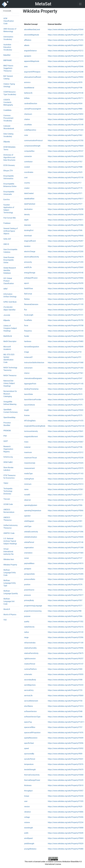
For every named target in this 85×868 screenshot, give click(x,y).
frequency (28, 331)
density (27, 215)
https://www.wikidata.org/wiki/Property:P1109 (66, 643)
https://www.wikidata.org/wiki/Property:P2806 (66, 812)
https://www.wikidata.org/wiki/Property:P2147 (66, 664)
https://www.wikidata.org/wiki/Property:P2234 (66, 822)
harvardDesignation (32, 347)
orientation (28, 553)
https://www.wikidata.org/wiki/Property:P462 (65, 135)
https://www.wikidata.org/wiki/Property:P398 (65, 680)
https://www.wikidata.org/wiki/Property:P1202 (66, 368)
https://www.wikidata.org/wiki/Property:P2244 (66, 569)
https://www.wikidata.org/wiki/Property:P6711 (66, 98)
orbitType (28, 526)
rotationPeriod (30, 664)
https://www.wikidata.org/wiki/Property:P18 (65, 352)
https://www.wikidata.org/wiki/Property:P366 (65, 616)
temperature (29, 764)
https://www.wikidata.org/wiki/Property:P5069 (66, 696)
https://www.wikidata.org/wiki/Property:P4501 (66, 45)
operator (27, 516)
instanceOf (28, 357)
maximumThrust (31, 458)
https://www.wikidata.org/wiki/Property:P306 (65, 505)
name (26, 489)
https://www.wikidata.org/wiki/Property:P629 (65, 807)
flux (26, 310)
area (26, 67)
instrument (28, 368)
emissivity (28, 262)
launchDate (29, 394)
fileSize (27, 299)
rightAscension (30, 659)
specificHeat (29, 743)
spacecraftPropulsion (32, 733)
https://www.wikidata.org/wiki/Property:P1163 (66, 474)
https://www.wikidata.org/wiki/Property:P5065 (66, 838)
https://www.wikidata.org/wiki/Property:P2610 (66, 785)
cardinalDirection (31, 104)
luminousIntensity (31, 431)
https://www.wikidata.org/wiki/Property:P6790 (66, 320)
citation (27, 119)
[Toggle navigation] (80, 4)
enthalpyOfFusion (31, 278)
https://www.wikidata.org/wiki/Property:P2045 (66, 537)
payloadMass (29, 563)
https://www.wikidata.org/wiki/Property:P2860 (66, 119)
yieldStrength (29, 844)
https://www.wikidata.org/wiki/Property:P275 (65, 415)
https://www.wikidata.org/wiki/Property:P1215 (66, 61)
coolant (27, 167)
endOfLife (28, 267)
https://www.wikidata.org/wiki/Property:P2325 (66, 463)
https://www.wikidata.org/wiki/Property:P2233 (66, 685)
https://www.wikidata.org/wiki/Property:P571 (65, 193)
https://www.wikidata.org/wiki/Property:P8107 (66, 151)
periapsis (28, 569)
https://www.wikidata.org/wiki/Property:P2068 (66, 775)
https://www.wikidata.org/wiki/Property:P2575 (66, 468)
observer (28, 500)
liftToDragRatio (30, 421)
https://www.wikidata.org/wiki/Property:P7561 (66, 373)
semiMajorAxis (30, 685)
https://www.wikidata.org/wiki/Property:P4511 (66, 220)
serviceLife (28, 696)
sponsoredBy (29, 754)
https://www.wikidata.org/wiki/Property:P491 (65, 521)
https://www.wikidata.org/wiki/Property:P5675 (66, 653)
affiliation (28, 40)
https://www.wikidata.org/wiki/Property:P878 (65, 82)
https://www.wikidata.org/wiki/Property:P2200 (66, 252)
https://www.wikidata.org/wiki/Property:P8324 (66, 336)
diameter (28, 225)
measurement (30, 468)
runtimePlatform (31, 669)
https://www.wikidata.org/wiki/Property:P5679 (66, 257)
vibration (28, 812)
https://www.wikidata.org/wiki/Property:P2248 (66, 72)
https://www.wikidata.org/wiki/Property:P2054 (66, 215)
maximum (28, 452)
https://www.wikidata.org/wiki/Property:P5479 (66, 770)
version (27, 807)
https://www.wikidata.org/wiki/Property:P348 (65, 711)
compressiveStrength (32, 146)
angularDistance (30, 51)
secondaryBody (30, 680)
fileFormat (28, 294)
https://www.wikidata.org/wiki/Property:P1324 (66, 130)
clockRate (28, 125)
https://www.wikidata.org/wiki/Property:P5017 (66, 199)
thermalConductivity (32, 775)
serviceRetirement (31, 701)
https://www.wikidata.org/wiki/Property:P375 (65, 405)
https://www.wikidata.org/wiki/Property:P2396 (66, 637)
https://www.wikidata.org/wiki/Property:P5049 (66, 347)
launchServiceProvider (33, 400)
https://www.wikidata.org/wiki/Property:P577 (65, 204)
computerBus (29, 151)
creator (27, 188)
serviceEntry (29, 690)
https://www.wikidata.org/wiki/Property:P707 (65, 727)
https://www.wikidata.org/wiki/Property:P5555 (66, 674)
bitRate (27, 98)
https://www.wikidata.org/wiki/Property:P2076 (66, 764)
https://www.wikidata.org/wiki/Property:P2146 (66, 542)
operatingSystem (31, 505)
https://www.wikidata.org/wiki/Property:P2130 (66, 178)
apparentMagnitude (32, 61)
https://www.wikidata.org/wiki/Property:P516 (65, 590)
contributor (28, 162)
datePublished (30, 204)
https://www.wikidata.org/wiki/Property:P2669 (66, 267)
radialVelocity (29, 627)
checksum (28, 114)
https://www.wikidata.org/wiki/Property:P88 (65, 611)
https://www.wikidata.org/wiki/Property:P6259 (66, 283)
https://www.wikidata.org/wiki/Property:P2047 (66, 246)
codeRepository (30, 130)
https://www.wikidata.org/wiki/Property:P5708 (66, 326)
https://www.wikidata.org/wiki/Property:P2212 (66, 51)
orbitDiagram (29, 521)
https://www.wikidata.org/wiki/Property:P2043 (66, 410)
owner (27, 558)
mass (26, 442)
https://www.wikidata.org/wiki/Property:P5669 (66, 146)
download (28, 236)
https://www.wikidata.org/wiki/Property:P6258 (66, 209)
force (26, 326)
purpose (27, 616)
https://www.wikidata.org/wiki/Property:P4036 (66, 289)
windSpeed (28, 838)
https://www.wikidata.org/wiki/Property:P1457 (66, 35)
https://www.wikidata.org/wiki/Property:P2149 (66, 125)
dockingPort (29, 230)
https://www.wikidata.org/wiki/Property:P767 (65, 162)
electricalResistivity (32, 257)
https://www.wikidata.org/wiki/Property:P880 (65, 109)
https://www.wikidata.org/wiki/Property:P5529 (66, 844)
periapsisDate (29, 574)
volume (27, 822)
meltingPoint (29, 479)
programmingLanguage (33, 606)
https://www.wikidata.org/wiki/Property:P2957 (66, 791)
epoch (27, 283)
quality (27, 622)
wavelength (29, 828)
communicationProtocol (33, 141)
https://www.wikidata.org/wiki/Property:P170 (65, 188)
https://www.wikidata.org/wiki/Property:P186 (65, 88)
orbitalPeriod (29, 542)
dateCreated (29, 193)
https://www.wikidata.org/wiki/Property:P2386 (66, 225)
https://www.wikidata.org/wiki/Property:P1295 (66, 262)
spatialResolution (31, 738)
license (27, 415)
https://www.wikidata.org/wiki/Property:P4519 (66, 563)
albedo (27, 45)
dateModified (29, 199)
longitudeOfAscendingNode (35, 426)
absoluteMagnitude (32, 35)
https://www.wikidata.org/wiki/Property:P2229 (66, 780)
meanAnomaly (30, 463)
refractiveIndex (30, 643)
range (26, 637)
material (27, 447)
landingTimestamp (31, 389)
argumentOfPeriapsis (32, 72)
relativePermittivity (31, 653)
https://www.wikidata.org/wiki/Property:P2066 (66, 278)
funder (27, 336)
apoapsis (28, 56)
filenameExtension (31, 304)
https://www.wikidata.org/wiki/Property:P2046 (66, 67)
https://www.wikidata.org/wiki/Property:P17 (65, 183)
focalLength (29, 315)
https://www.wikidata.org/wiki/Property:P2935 (66, 156)
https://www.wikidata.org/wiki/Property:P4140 (66, 93)
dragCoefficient (30, 241)
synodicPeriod (30, 759)
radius (27, 632)
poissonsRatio (30, 579)
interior (27, 373)
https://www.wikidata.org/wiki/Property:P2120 (66, 632)
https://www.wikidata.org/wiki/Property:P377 (65, 495)
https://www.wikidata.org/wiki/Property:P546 (65, 230)
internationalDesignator (33, 378)
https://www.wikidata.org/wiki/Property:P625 (65, 172)
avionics (27, 82)
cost (26, 178)
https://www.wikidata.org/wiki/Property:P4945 (66, 236)
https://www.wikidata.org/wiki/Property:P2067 (66, 442)
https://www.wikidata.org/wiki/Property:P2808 (66, 828)
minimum (28, 484)
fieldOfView (29, 289)
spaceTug (28, 722)
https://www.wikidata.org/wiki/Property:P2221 (66, 310)
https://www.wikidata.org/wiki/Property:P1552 (66, 622)
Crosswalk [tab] (7, 11)
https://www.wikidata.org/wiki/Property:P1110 (66, 500)
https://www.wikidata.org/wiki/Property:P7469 (66, 553)
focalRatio (28, 320)
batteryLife (28, 93)
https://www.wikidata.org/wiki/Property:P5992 (66, 77)
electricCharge (30, 252)
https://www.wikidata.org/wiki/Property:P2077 (66, 595)
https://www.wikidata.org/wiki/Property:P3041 (66, 431)
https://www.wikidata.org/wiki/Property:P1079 (66, 400)
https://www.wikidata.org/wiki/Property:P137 (65, 516)
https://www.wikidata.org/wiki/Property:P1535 (66, 801)
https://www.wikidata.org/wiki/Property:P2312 (66, 452)
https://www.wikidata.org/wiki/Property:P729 (65, 690)
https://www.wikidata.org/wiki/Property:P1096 (66, 532)
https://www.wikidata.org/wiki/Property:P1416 (66, 40)
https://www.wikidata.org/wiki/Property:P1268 (66, 548)
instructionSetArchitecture (34, 363)
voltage (27, 817)
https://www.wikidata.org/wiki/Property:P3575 (66, 299)
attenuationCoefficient (33, 77)
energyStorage (30, 273)
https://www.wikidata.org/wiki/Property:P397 (65, 600)
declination (28, 209)
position (27, 585)
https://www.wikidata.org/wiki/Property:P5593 (66, 579)
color (26, 135)
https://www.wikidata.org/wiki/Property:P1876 (66, 733)
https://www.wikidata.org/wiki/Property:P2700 (66, 141)
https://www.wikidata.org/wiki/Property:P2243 (66, 56)
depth (26, 220)
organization (29, 548)
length (27, 410)
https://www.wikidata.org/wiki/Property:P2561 (66, 489)
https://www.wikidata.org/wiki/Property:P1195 (66, 304)
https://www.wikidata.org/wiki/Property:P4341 (66, 759)
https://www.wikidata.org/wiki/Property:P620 (65, 389)
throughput (28, 791)
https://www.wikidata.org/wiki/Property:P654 (65, 104)
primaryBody (29, 600)
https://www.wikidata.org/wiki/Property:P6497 (66, 241)
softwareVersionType (32, 717)
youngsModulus (30, 849)
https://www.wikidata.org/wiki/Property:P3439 (66, 738)
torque (27, 796)
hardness (28, 341)
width (26, 833)
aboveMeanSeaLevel (32, 30)
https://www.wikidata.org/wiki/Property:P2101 (66, 479)
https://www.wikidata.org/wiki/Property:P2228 (66, 458)
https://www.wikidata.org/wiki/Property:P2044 (66, 30)
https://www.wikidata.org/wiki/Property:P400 (65, 669)
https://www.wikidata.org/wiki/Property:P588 (65, 167)
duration (27, 246)
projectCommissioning (33, 611)
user (26, 801)
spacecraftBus (30, 727)
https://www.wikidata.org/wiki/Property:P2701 (66, 294)
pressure (28, 595)
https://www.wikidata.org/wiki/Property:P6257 (66, 659)
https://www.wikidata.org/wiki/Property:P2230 (66, 796)
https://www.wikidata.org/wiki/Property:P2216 (66, 627)
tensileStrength (30, 770)
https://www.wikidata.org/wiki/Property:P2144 (66, 331)
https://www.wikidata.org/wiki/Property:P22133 (66, 426)
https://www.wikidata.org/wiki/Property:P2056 (66, 743)
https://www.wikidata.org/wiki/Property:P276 (65, 585)
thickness (28, 785)
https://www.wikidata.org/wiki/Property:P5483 (66, 341)
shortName (29, 706)
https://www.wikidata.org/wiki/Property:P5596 (66, 648)
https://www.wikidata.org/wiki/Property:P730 (65, 701)
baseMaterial (29, 88)
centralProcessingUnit (33, 109)
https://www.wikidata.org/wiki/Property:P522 (65, 526)
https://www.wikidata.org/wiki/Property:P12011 (66, 722)
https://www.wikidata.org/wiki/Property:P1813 (66, 706)
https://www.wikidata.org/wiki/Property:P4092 (66, 114)
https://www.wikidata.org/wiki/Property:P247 (65, 378)
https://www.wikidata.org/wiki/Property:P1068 (66, 363)
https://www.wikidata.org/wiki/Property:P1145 (66, 384)
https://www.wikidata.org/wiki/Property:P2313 (66, 484)
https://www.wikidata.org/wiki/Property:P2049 (66, 833)
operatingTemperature (33, 511)
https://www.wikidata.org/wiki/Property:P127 (65, 558)
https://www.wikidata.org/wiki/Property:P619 (65, 394)
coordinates (29, 172)
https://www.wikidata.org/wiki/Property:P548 (65, 717)
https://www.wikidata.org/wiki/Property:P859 (65, 754)
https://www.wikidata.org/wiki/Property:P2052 (66, 748)
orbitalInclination (31, 537)
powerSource (29, 590)
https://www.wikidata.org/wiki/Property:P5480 (66, 849)
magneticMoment (31, 437)
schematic (28, 674)
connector (28, 156)
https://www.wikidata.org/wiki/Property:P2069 (66, 437)
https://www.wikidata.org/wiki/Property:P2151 (66, 315)
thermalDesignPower (32, 780)
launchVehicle (30, 405)
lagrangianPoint (30, 384)
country (27, 183)
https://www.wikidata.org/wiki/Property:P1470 (66, 421)
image (27, 352)
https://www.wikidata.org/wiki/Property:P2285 (66, 574)
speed (27, 748)
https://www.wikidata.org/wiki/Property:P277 (65, 606)
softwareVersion (31, 711)
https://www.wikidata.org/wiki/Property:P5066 (66, 511)
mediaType (28, 474)
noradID (27, 495)
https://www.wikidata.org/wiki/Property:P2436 (66, 817)
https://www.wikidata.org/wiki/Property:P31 (65, 357)
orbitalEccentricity (31, 532)
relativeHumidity (30, 648)
